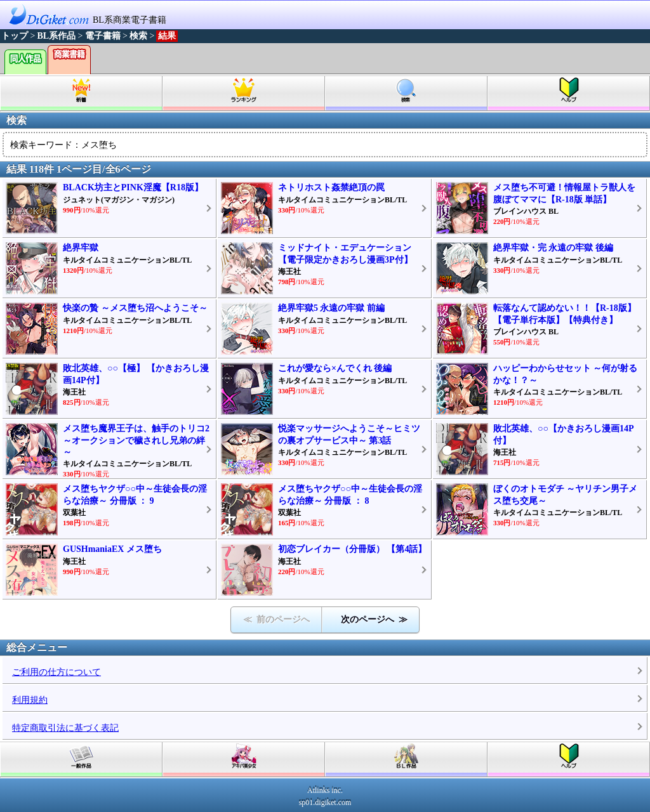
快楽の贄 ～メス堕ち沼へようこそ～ (135, 308)
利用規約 (30, 700)
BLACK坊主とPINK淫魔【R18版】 (133, 187)
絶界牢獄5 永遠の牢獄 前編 (331, 308)
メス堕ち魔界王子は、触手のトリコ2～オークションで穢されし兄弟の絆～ (136, 440)
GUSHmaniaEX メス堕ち (112, 549)
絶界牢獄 (81, 248)
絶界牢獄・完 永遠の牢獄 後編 (553, 248)
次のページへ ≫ (374, 619)
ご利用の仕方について (56, 672)
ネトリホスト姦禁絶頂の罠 (331, 187)
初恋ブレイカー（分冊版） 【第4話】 (353, 549)
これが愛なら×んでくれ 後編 (335, 368)
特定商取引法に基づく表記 (65, 728)
